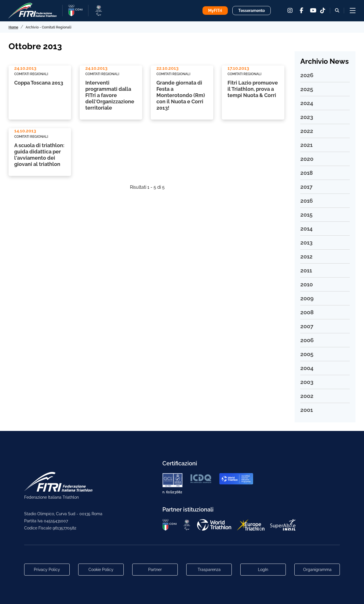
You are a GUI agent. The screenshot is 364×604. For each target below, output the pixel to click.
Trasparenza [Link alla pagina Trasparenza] (209, 570)
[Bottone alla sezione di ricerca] (337, 10)
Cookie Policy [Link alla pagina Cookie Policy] (101, 570)
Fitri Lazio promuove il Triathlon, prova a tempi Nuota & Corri (253, 89)
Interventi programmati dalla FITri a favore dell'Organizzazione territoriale (110, 95)
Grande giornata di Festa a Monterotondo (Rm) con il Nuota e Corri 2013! (181, 95)
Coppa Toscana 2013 (39, 83)
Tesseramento (252, 11)
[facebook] (301, 11)
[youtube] (313, 11)
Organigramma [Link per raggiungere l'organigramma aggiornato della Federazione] (317, 570)
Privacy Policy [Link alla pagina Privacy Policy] (47, 570)
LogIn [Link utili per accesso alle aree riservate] (263, 570)
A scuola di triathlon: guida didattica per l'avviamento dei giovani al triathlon (39, 155)
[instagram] (290, 11)
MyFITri (215, 11)
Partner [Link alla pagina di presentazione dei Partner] (155, 570)
